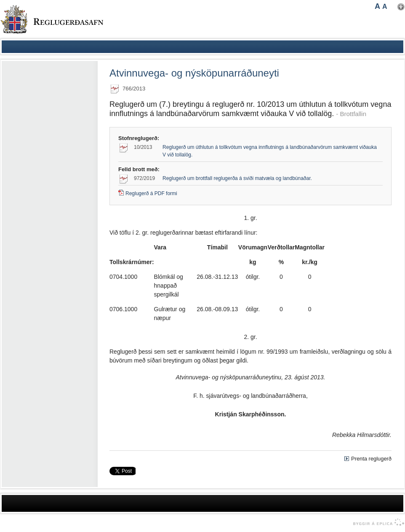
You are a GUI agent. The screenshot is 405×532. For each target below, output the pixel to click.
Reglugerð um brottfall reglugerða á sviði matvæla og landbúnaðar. (237, 178)
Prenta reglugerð (371, 459)
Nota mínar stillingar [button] (401, 7)
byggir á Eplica (377, 522)
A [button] (377, 6)
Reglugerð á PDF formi (151, 193)
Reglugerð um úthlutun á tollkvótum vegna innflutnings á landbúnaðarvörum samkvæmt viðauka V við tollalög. (270, 151)
